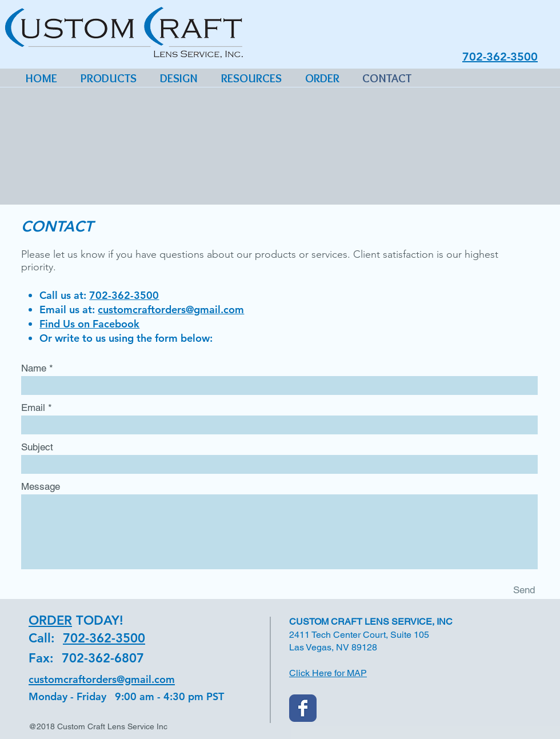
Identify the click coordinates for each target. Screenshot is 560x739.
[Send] (524, 590)
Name (34, 368)
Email (33, 408)
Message (41, 487)
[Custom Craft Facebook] (303, 708)
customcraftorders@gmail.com (171, 309)
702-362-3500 (124, 295)
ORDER (50, 620)
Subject (37, 447)
